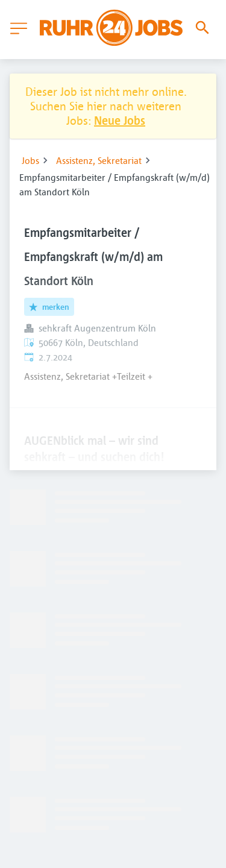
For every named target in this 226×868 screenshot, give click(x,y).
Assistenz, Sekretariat (99, 160)
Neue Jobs (120, 120)
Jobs (30, 160)
